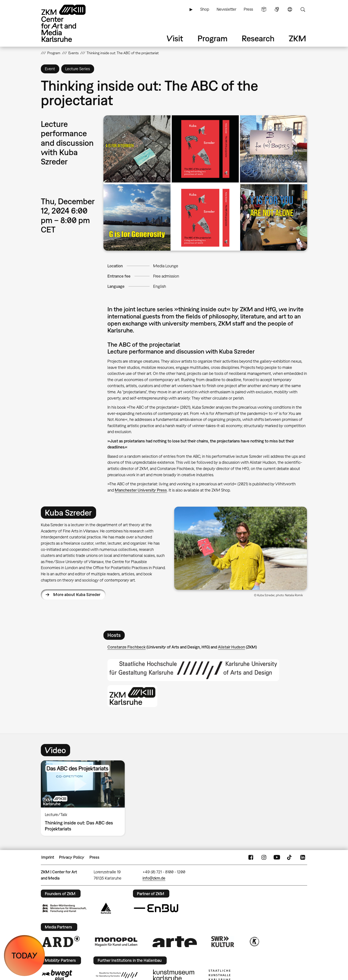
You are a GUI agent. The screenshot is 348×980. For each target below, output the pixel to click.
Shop (205, 9)
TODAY (25, 955)
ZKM (297, 38)
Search (303, 9)
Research (258, 38)
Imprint (48, 857)
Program (213, 38)
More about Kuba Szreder (77, 595)
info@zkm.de (154, 878)
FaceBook (251, 857)
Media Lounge (166, 266)
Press (248, 9)
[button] (205, 183)
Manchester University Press (141, 490)
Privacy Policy (72, 857)
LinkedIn (303, 857)
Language (290, 9)
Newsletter (226, 9)
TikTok (290, 857)
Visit (175, 38)
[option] (85, 798)
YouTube (277, 857)
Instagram (264, 857)
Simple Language (264, 9)
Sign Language (277, 9)
